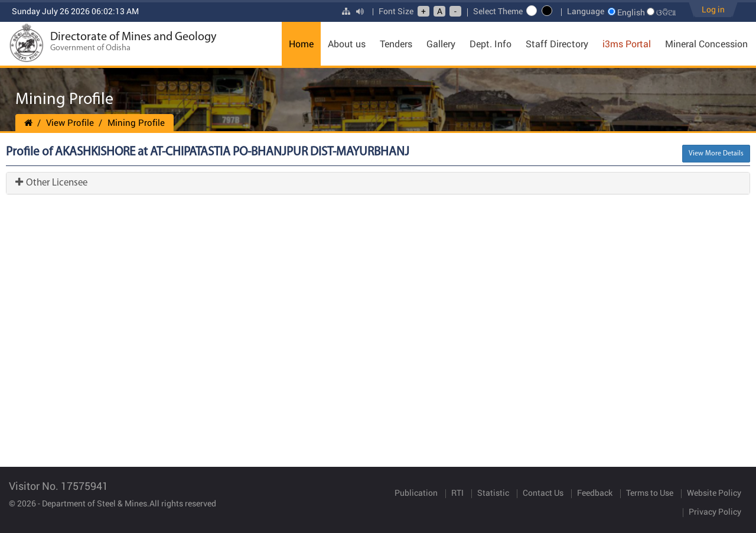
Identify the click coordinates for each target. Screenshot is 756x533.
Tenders (396, 43)
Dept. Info (491, 43)
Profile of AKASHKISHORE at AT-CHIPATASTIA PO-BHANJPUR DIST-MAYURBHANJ (208, 152)
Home (301, 43)
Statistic (493, 493)
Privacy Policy (715, 511)
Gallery (441, 43)
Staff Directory (557, 43)
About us (347, 43)
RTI (457, 493)
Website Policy (714, 493)
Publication (416, 493)
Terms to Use (650, 493)
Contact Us (543, 493)
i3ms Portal (627, 43)
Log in (713, 9)
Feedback (595, 493)
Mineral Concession (706, 43)
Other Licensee (51, 183)
